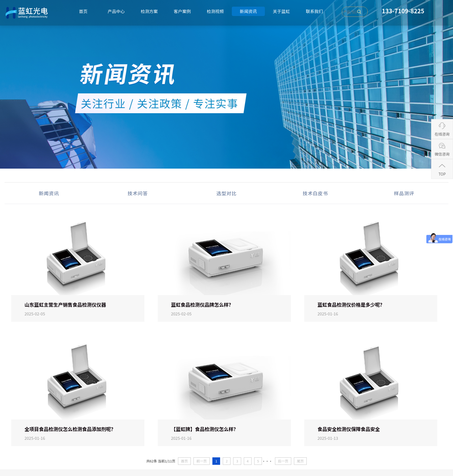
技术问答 (138, 193)
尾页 (300, 461)
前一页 (202, 461)
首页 (83, 11)
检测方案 (149, 11)
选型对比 (226, 193)
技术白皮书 (315, 193)
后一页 (283, 461)
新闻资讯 (248, 11)
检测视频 (215, 11)
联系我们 (314, 11)
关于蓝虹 (281, 11)
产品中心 (116, 11)
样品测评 (404, 193)
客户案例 (182, 11)
